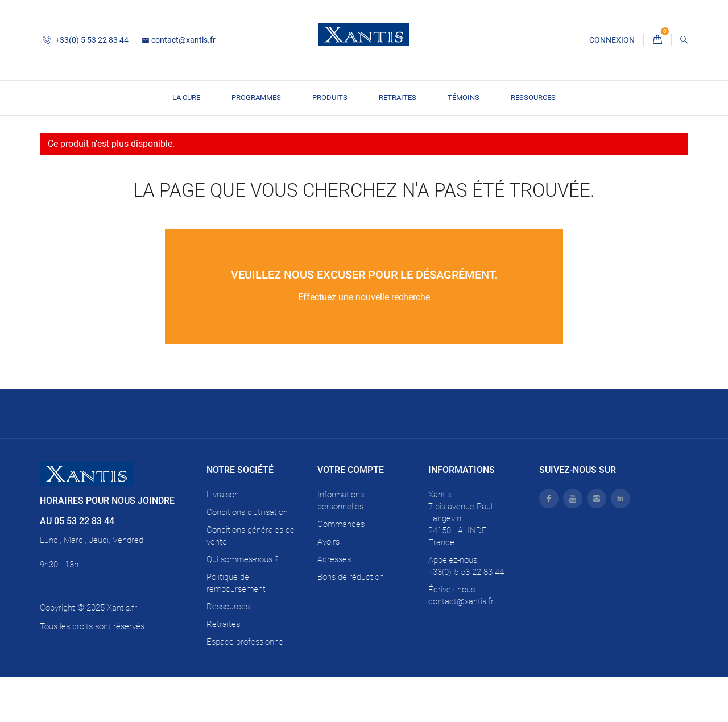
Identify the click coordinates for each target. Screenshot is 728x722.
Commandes (341, 570)
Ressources (533, 97)
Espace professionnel (246, 687)
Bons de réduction (351, 623)
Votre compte (351, 516)
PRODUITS (330, 97)
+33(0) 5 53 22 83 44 (86, 40)
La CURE (186, 97)
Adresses (334, 605)
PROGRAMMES (256, 97)
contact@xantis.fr (179, 40)
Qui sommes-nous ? (243, 605)
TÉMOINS (464, 97)
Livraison (223, 540)
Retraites (398, 97)
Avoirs (328, 587)
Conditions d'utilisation (247, 558)
